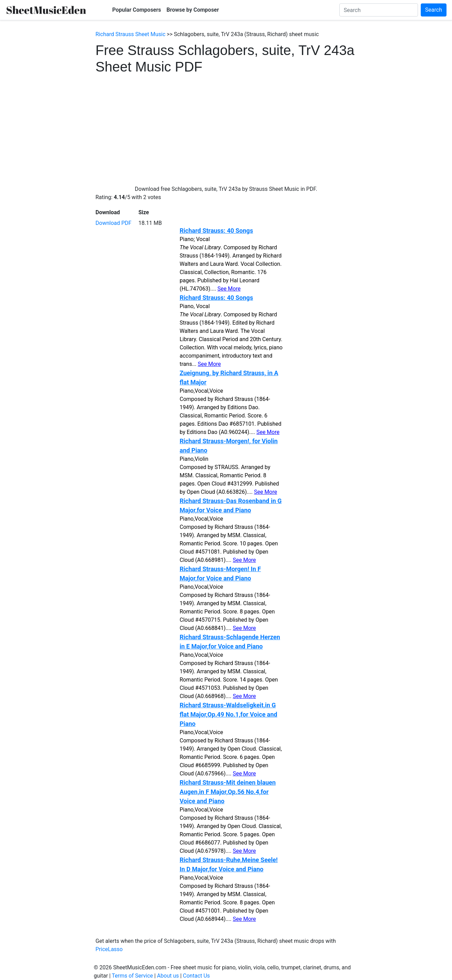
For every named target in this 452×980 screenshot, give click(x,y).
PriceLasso (109, 949)
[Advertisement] (226, 127)
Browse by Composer (193, 10)
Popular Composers (137, 10)
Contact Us (197, 976)
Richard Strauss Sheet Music (131, 34)
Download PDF (114, 223)
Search (434, 10)
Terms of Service (133, 976)
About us (168, 976)
